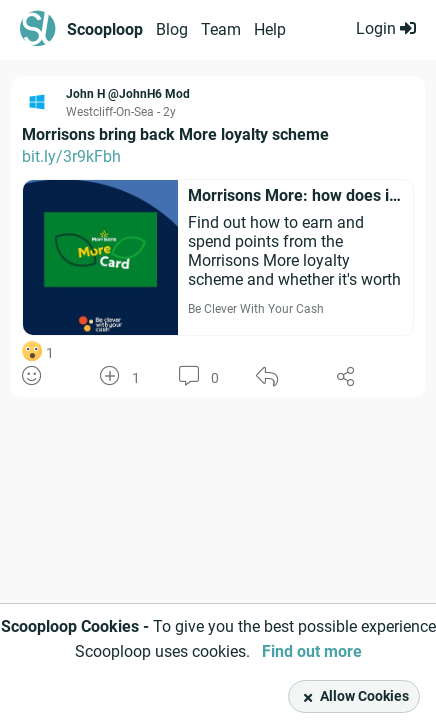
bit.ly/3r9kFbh (71, 156)
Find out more (312, 651)
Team (221, 29)
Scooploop (105, 29)
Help (270, 29)
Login (386, 28)
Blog (172, 29)
